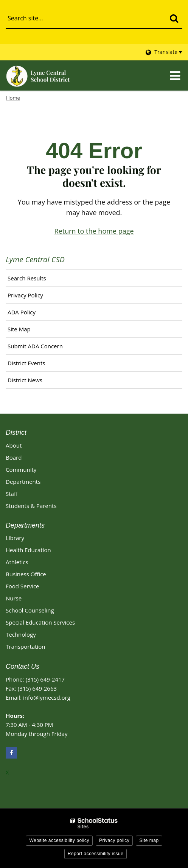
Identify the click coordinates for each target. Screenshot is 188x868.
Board (14, 457)
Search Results (27, 278)
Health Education (28, 550)
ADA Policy (22, 312)
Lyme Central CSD (35, 259)
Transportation (25, 646)
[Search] (174, 18)
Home (13, 98)
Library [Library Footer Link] (15, 538)
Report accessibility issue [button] (96, 854)
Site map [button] (149, 840)
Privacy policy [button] (114, 840)
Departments (23, 482)
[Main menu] (175, 75)
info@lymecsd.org (47, 697)
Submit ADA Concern (35, 346)
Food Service (23, 586)
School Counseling (30, 610)
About (14, 445)
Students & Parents (31, 506)
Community (21, 469)
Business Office (26, 574)
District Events (26, 363)
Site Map (19, 329)
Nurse (14, 598)
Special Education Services (40, 622)
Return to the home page (94, 231)
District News (25, 380)
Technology (21, 634)
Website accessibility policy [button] (59, 840)
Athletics (17, 562)
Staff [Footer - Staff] (12, 494)
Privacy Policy (25, 295)
